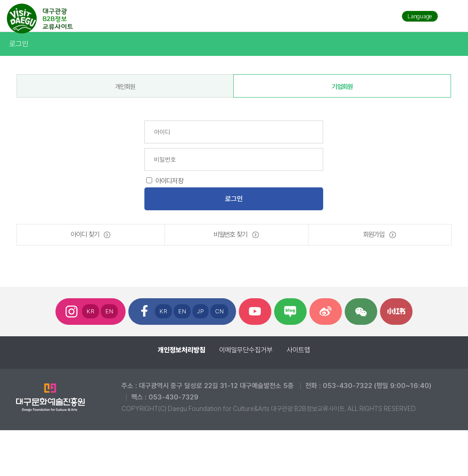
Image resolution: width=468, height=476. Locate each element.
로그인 (19, 44)
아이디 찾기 (85, 235)
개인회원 (125, 87)
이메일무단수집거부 (246, 350)
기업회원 (342, 87)
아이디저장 (169, 181)
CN (219, 311)
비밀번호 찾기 (231, 235)
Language (420, 16)
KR (91, 311)
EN (109, 311)
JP (201, 311)
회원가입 (374, 235)
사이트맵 (298, 350)
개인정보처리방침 (182, 350)
